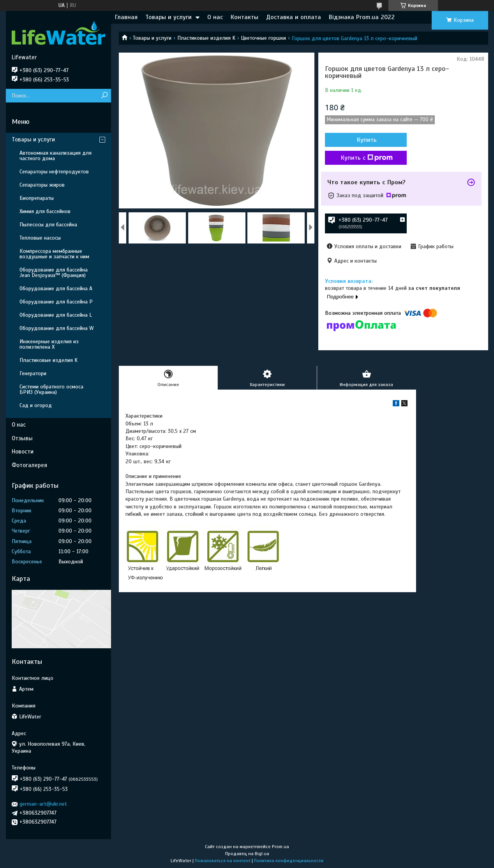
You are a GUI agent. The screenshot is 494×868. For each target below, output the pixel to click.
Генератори (33, 373)
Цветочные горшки (263, 38)
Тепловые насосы (40, 238)
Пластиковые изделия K (206, 38)
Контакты (244, 17)
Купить (367, 140)
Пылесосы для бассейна (48, 225)
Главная (126, 17)
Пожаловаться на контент (223, 861)
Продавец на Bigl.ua (247, 854)
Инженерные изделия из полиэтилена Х (49, 344)
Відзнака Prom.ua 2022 (362, 17)
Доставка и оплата (294, 17)
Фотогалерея (29, 465)
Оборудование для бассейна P (56, 302)
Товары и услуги (168, 17)
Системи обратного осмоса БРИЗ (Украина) (51, 389)
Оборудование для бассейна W (56, 328)
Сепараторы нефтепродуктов (54, 172)
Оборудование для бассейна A (56, 288)
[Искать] (104, 96)
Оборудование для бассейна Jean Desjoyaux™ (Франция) (54, 273)
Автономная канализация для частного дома (56, 156)
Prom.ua (281, 847)
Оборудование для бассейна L (56, 315)
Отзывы (22, 438)
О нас (215, 17)
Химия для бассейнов (45, 211)
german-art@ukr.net (43, 804)
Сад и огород (36, 405)
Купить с (367, 158)
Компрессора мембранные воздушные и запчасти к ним (54, 254)
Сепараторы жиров (42, 185)
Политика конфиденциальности (289, 861)
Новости (23, 452)
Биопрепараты (37, 198)
